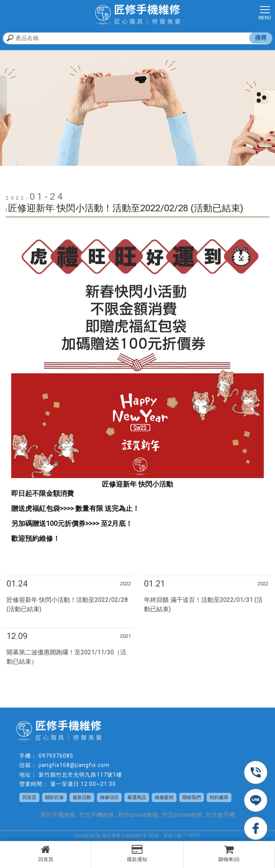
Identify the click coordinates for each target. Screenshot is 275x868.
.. (161, 836)
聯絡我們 (192, 797)
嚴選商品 (137, 797)
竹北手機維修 (97, 815)
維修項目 (109, 797)
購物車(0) (229, 853)
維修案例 (164, 797)
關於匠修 (54, 797)
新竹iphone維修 (138, 815)
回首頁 (46, 853)
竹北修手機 (220, 815)
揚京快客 (111, 836)
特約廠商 (219, 797)
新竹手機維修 (58, 815)
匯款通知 (137, 853)
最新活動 (82, 797)
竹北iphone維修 (182, 815)
